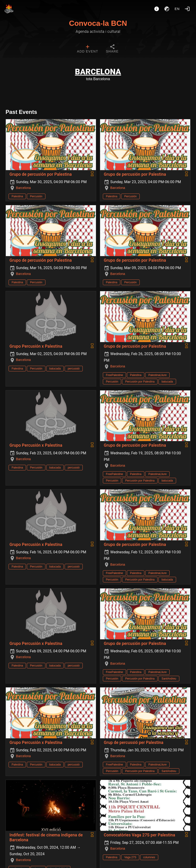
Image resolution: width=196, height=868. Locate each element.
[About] (157, 9)
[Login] (187, 9)
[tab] (87, 49)
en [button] (177, 9)
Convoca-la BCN (98, 23)
